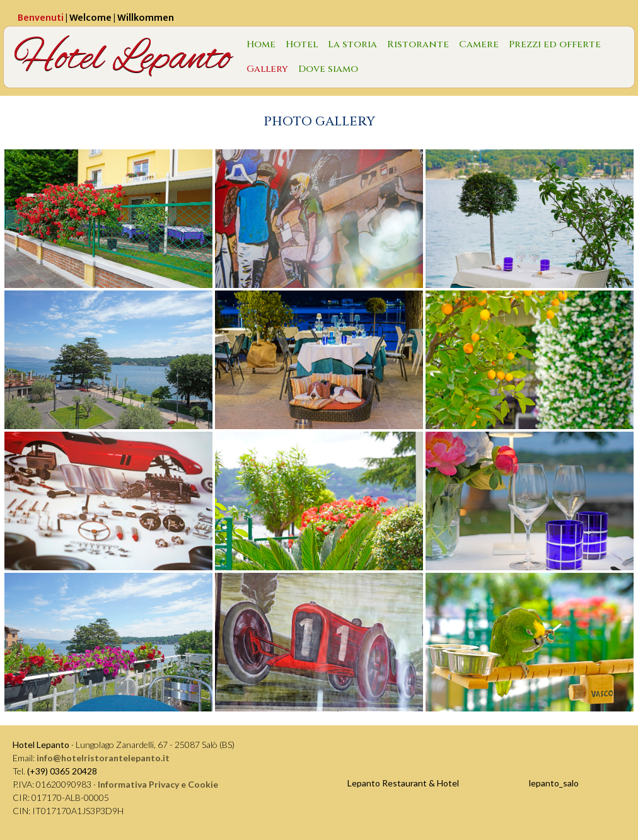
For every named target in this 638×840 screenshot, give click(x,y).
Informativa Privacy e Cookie (158, 784)
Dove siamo (328, 69)
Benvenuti (41, 18)
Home (261, 44)
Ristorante (418, 44)
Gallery (267, 69)
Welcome (90, 18)
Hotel (302, 44)
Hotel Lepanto (123, 57)
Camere (479, 44)
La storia (352, 44)
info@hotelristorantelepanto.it (103, 758)
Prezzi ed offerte (555, 44)
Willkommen (146, 18)
